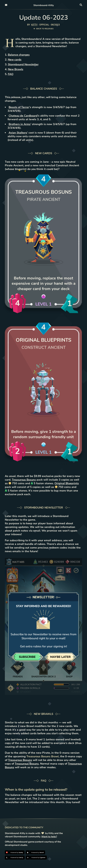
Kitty (34, 25)
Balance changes (19, 55)
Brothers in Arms (20, 124)
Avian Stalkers (18, 133)
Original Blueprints (67, 483)
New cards (15, 60)
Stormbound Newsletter (23, 64)
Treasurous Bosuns (24, 480)
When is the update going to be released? (36, 790)
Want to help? (49, 837)
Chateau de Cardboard (23, 116)
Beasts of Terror (19, 107)
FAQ (11, 74)
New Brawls (16, 69)
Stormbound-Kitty (44, 5)
